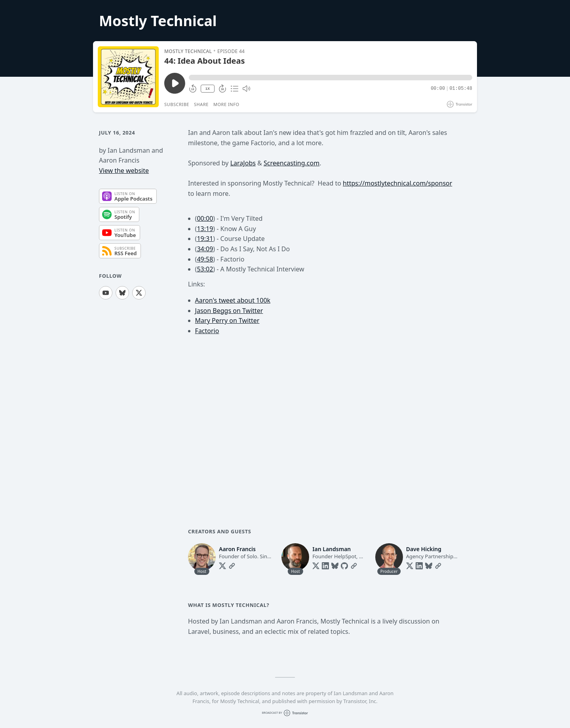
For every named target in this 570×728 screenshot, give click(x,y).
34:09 (205, 249)
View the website (124, 171)
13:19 (205, 229)
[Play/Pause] (128, 77)
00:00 (205, 218)
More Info (226, 104)
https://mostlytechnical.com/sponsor (397, 183)
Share (201, 104)
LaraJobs (243, 163)
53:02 (205, 269)
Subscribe (177, 104)
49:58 (205, 259)
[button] (331, 78)
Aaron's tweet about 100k (233, 300)
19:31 (205, 239)
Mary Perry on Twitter (227, 320)
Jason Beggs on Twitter (229, 311)
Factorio (207, 331)
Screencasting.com (292, 163)
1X (207, 89)
